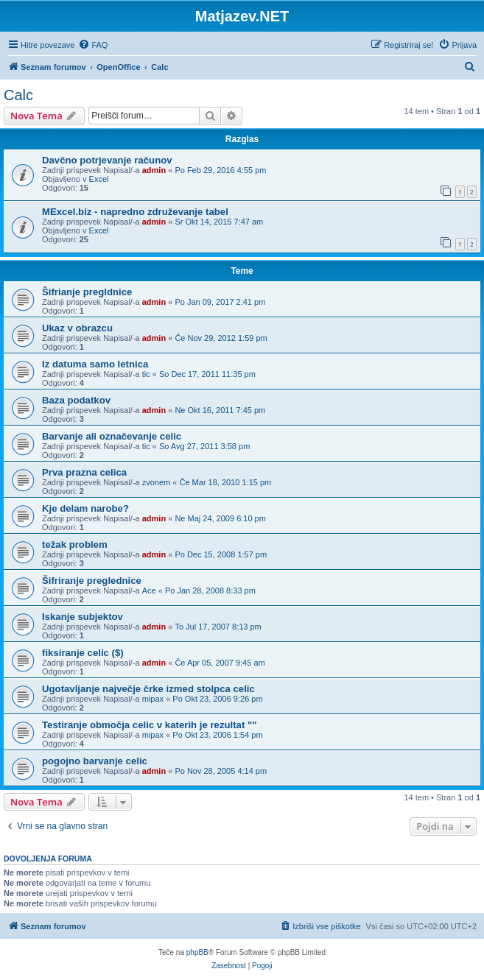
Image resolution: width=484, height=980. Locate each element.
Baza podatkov (76, 400)
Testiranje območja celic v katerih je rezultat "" (150, 725)
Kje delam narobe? (85, 508)
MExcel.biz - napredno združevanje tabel (135, 212)
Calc (18, 95)
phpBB (197, 952)
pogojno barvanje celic (95, 761)
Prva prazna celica (84, 472)
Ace (149, 591)
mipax (153, 699)
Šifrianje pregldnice (87, 292)
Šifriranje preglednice (92, 581)
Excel (99, 179)
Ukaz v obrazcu (77, 328)
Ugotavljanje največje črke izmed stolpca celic (148, 689)
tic (146, 374)
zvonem (157, 482)
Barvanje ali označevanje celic (112, 436)
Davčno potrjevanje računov (107, 160)
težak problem (75, 544)
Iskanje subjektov (83, 617)
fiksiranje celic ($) (83, 653)
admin (154, 170)
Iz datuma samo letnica (95, 364)
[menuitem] (93, 45)
